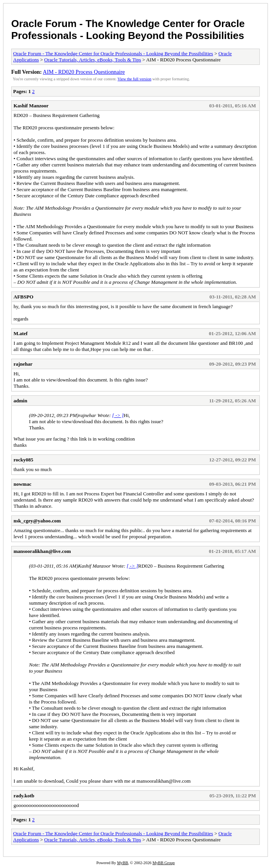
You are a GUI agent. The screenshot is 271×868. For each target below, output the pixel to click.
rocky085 (23, 460)
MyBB (123, 863)
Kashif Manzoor (31, 106)
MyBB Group (163, 863)
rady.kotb (24, 796)
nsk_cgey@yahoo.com (37, 521)
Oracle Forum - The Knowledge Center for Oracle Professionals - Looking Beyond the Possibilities (128, 30)
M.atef (20, 333)
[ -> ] (118, 415)
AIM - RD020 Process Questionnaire (84, 72)
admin (20, 401)
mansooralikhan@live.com (42, 551)
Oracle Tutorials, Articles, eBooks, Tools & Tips (93, 60)
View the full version (134, 79)
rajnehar (23, 364)
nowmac (22, 484)
